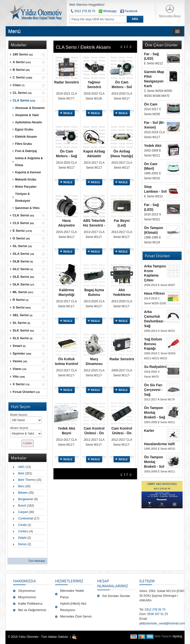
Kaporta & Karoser (28, 172)
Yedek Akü (153, 146)
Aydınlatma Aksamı (29, 122)
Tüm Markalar (37, 561)
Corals (22, 525)
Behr (21, 473)
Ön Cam (151, 104)
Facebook (131, 11)
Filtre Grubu (24, 144)
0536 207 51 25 (157, 614)
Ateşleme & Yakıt (27, 115)
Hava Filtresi (154, 293)
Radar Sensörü (67, 82)
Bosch (22, 506)
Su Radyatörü (155, 367)
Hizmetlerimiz (69, 581)
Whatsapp (107, 11)
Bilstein (23, 493)
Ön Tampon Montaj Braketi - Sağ (155, 412)
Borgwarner (26, 499)
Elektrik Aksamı (26, 137)
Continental (26, 518)
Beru (21, 486)
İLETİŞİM (147, 581)
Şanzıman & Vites (27, 208)
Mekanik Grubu (26, 180)
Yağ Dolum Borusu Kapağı (153, 344)
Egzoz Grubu (24, 129)
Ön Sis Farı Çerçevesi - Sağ (153, 390)
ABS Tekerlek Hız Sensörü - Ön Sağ (94, 225)
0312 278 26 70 (85, 11)
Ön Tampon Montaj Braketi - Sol (154, 462)
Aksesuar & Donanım (30, 108)
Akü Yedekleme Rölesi (122, 295)
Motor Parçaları (26, 187)
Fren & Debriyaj (26, 151)
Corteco (23, 531)
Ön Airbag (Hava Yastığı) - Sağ (122, 156)
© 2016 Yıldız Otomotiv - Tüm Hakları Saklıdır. (38, 637)
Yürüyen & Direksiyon (23, 197)
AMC (21, 467)
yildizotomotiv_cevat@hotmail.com (162, 623)
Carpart (23, 512)
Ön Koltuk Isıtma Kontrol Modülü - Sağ (67, 364)
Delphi (22, 538)
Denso (22, 544)
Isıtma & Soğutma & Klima (29, 162)
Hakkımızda (24, 581)
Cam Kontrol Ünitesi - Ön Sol (94, 433)
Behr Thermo (27, 480)
